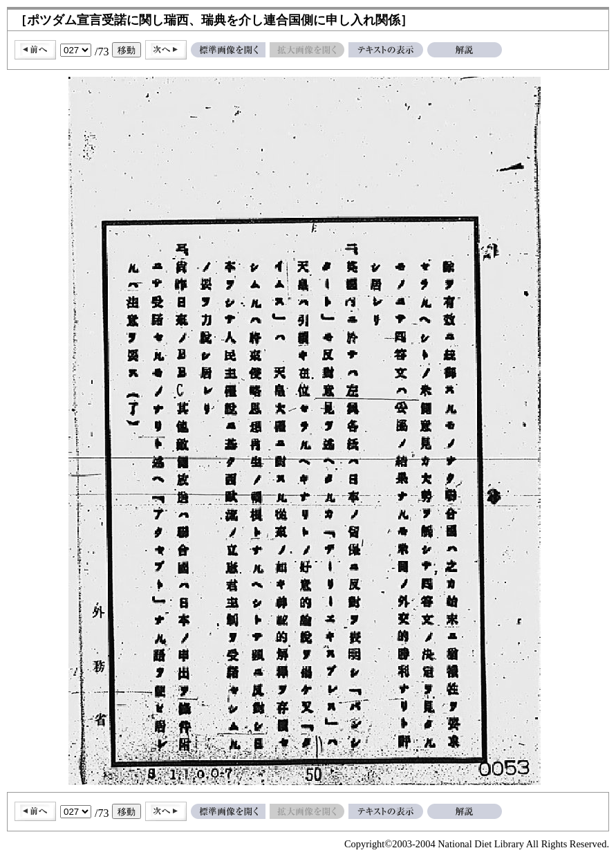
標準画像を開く (228, 50)
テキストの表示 (386, 50)
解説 (465, 50)
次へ (166, 50)
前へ (35, 50)
